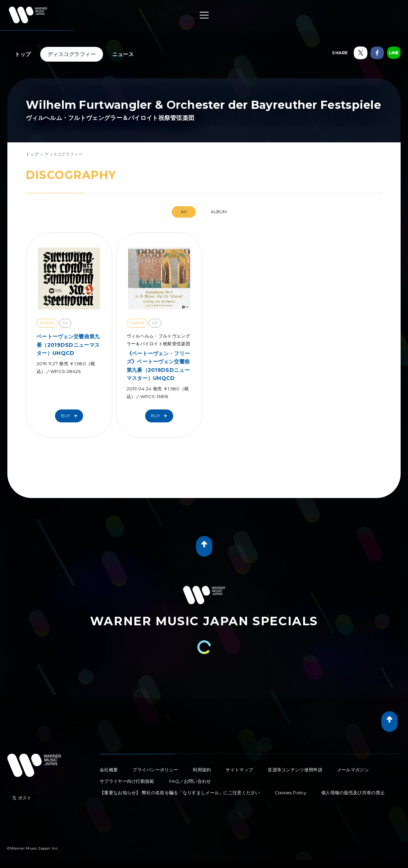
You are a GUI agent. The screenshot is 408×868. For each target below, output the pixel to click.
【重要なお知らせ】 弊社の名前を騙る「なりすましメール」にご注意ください (180, 793)
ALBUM (219, 212)
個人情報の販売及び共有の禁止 (353, 793)
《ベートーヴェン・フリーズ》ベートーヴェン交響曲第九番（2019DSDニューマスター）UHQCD (158, 366)
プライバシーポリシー (155, 770)
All (184, 212)
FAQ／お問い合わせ (190, 781)
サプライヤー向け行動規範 (127, 781)
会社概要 (109, 770)
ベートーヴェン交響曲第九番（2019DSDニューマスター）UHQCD (68, 345)
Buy (71, 416)
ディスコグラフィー (72, 54)
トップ (23, 54)
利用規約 (202, 770)
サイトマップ (239, 770)
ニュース (123, 54)
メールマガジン (353, 770)
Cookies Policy (291, 793)
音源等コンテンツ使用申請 (295, 770)
